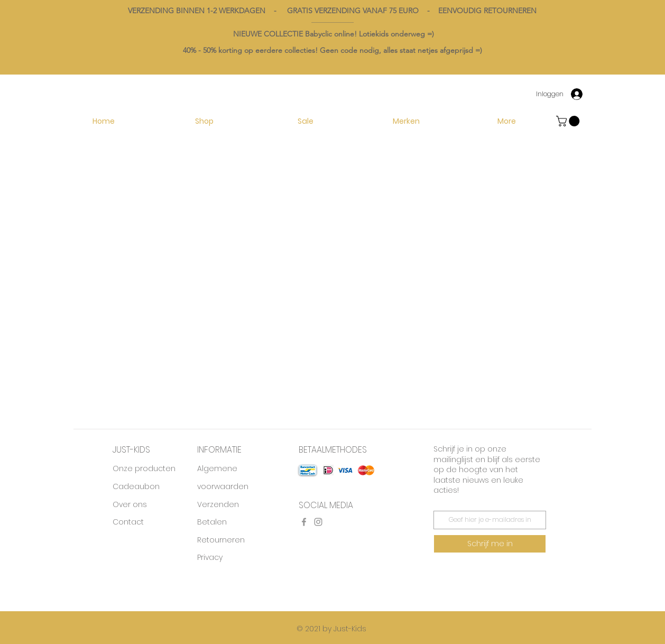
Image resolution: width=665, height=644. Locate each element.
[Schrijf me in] (490, 544)
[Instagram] (318, 522)
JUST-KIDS (131, 450)
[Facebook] (304, 522)
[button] (406, 121)
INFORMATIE (219, 450)
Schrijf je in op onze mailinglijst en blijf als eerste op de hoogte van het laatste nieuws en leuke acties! (487, 470)
